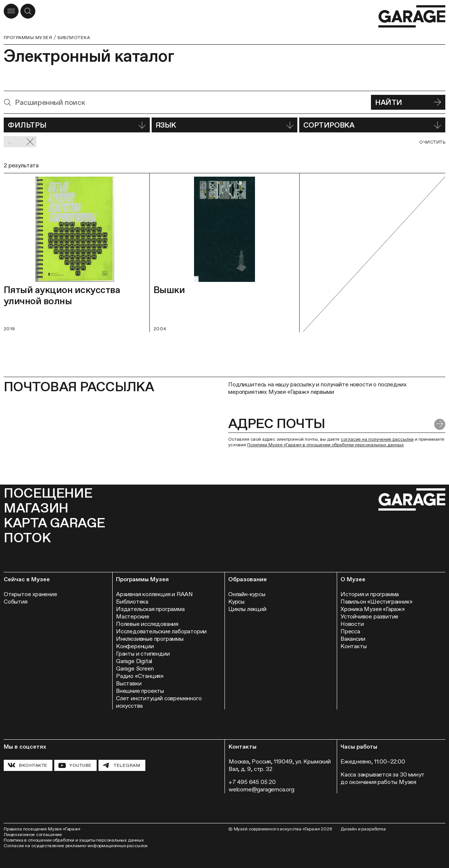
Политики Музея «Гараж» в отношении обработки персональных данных (325, 445)
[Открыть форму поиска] (28, 11)
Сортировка (372, 125)
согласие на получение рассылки (377, 439)
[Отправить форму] (440, 424)
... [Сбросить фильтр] (21, 142)
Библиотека (74, 38)
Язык (225, 125)
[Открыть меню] (11, 11)
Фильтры (77, 125)
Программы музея (28, 38)
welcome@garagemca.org (261, 789)
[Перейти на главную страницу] (412, 17)
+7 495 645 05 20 (252, 782)
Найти (408, 102)
